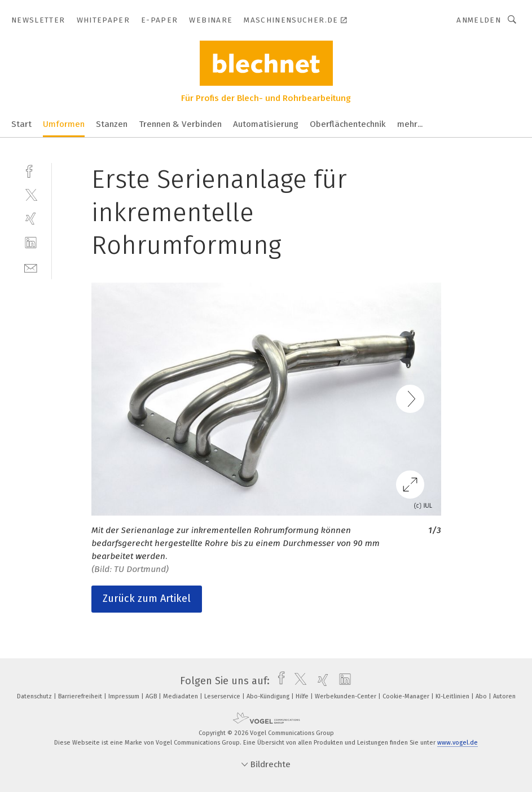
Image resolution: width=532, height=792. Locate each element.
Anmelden (479, 20)
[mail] (31, 267)
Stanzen (112, 124)
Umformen (64, 124)
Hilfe (303, 696)
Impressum (125, 696)
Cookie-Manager (407, 696)
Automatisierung (266, 124)
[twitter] (31, 194)
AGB (152, 696)
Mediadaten (181, 696)
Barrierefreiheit (81, 696)
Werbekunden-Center (346, 696)
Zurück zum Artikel (147, 599)
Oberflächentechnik (348, 124)
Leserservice (223, 696)
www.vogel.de (458, 743)
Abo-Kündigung (269, 696)
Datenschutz (35, 696)
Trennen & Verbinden (180, 124)
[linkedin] (31, 243)
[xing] (31, 219)
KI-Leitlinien (453, 696)
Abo (482, 696)
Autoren (504, 696)
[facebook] (31, 170)
